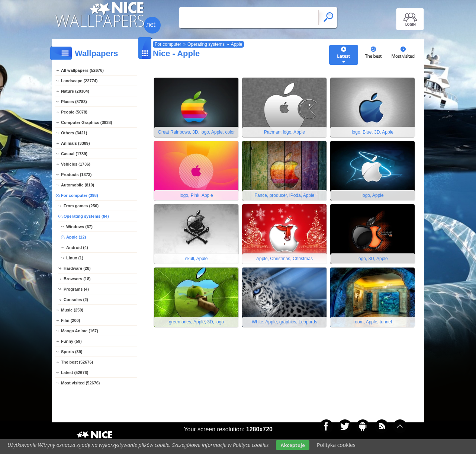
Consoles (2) (76, 300)
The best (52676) (77, 362)
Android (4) (77, 247)
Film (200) (70, 320)
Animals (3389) (75, 143)
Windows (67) (79, 227)
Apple (237, 44)
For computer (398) (80, 195)
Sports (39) (72, 352)
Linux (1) (75, 258)
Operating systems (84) (86, 216)
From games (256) (81, 206)
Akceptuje (292, 445)
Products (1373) (76, 175)
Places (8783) (74, 102)
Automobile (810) (78, 185)
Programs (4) (76, 289)
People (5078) (74, 112)
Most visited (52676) (81, 383)
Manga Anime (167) (80, 331)
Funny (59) (71, 341)
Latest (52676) (75, 373)
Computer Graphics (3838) (87, 122)
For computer (168, 44)
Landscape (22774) (79, 81)
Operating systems (206, 44)
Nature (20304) (75, 91)
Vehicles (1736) (76, 164)
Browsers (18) (77, 279)
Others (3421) (74, 133)
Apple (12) (76, 237)
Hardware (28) (77, 268)
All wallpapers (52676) (82, 70)
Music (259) (72, 310)
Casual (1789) (74, 154)
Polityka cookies (336, 445)
